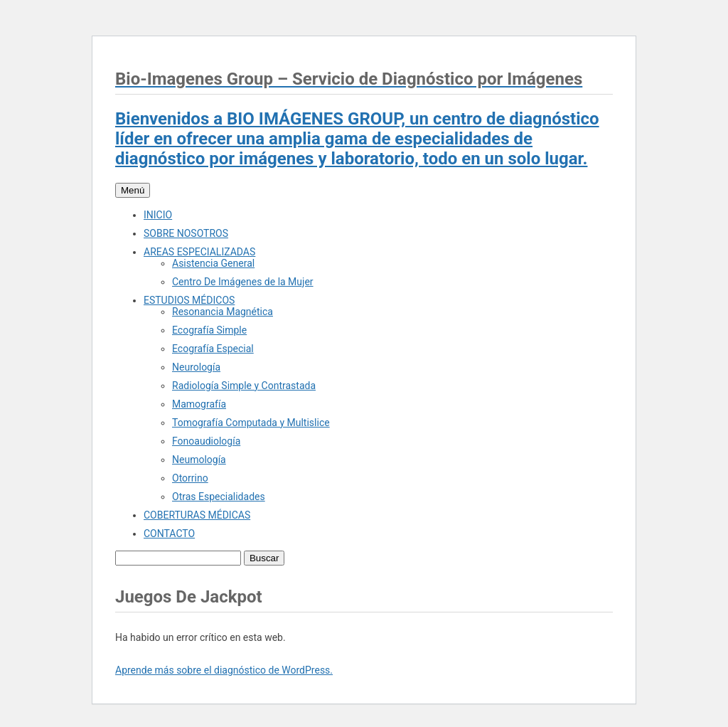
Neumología (199, 460)
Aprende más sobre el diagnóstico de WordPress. (224, 670)
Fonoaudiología (206, 441)
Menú (133, 190)
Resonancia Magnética (223, 312)
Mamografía (199, 404)
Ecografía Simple (209, 330)
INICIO (158, 215)
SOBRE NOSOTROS (186, 233)
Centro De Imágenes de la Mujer (243, 282)
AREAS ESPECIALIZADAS (199, 252)
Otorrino (190, 478)
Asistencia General (213, 263)
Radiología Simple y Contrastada (244, 386)
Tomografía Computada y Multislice (251, 423)
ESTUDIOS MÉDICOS (189, 300)
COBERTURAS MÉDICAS (197, 515)
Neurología (196, 367)
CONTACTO (169, 534)
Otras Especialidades (219, 497)
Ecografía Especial (213, 349)
